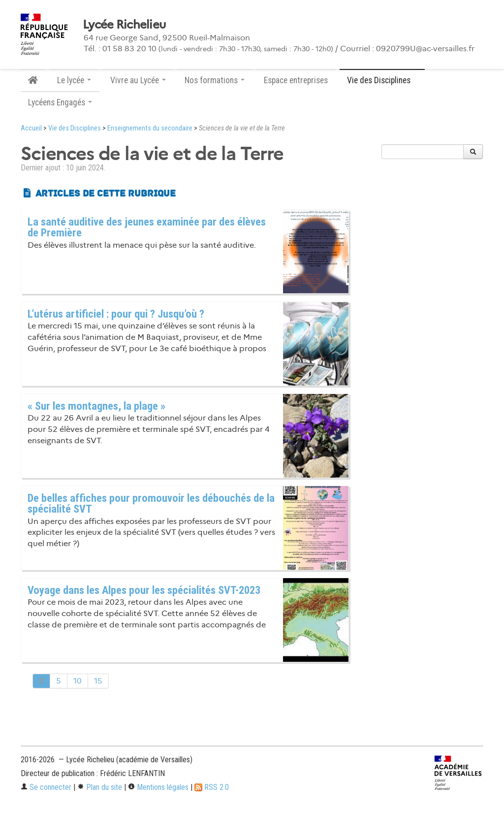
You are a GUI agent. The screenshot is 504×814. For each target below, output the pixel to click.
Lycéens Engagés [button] (60, 102)
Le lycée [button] (74, 80)
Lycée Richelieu (124, 25)
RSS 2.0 (212, 787)
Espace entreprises (296, 80)
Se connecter (46, 787)
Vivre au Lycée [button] (138, 80)
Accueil (31, 128)
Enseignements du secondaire (150, 128)
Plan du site (100, 787)
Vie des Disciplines (75, 128)
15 (98, 681)
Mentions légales (158, 787)
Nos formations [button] (215, 80)
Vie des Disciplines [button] (382, 80)
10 (78, 681)
